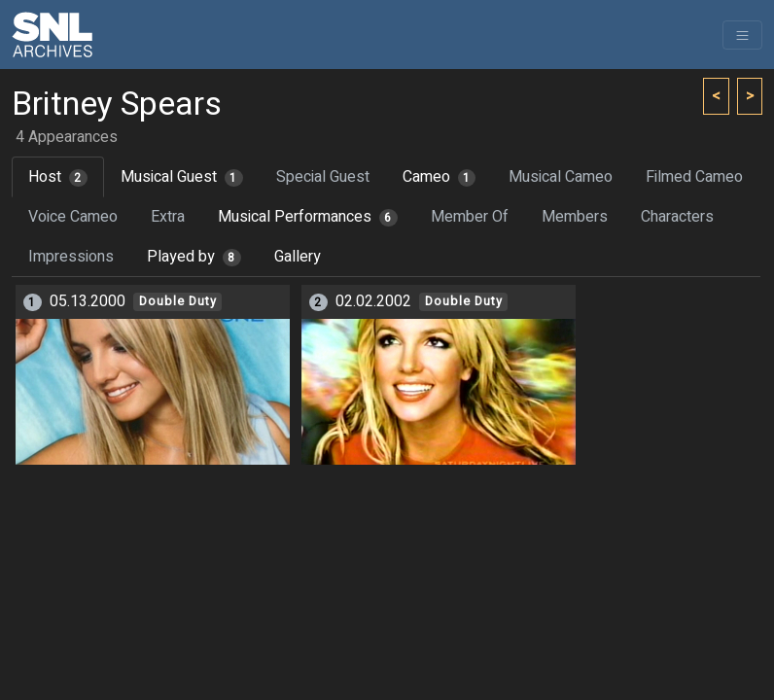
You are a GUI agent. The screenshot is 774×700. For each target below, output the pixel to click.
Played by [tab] (194, 257)
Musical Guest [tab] (182, 177)
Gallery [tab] (298, 257)
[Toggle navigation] (742, 35)
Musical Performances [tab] (308, 217)
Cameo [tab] (440, 177)
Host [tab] (58, 177)
